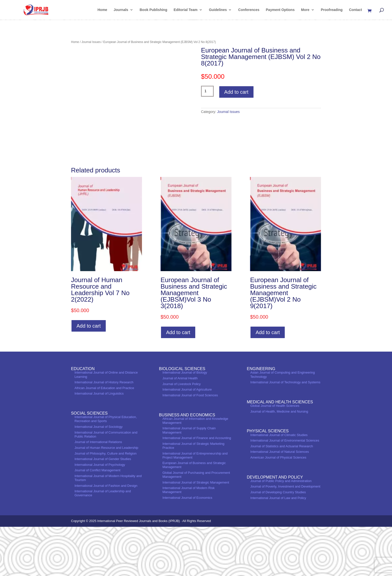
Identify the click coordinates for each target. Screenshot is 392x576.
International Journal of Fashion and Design (106, 535)
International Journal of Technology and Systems (285, 431)
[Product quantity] (207, 91)
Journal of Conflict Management (97, 519)
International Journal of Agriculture (187, 439)
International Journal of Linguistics (99, 443)
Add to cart (236, 92)
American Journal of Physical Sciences (278, 507)
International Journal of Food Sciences (190, 444)
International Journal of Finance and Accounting (197, 487)
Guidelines (218, 10)
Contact (355, 10)
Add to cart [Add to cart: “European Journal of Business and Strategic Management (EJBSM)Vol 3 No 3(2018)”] (178, 382)
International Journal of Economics (187, 547)
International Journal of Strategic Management (196, 531)
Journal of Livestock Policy (182, 433)
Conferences (249, 10)
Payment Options (280, 10)
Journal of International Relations (98, 491)
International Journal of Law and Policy (278, 547)
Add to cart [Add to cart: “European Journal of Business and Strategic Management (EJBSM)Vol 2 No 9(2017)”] (268, 382)
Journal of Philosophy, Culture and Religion (105, 502)
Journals (121, 10)
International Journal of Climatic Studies (279, 484)
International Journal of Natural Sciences (279, 501)
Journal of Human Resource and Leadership (106, 497)
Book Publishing (153, 10)
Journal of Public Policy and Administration (281, 530)
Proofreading (332, 10)
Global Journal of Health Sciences (275, 455)
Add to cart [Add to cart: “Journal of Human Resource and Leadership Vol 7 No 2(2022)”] (89, 375)
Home (102, 10)
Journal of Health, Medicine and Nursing (279, 460)
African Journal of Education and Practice (104, 437)
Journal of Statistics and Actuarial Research (282, 495)
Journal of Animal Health (180, 427)
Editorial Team (186, 10)
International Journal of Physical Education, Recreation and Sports (106, 468)
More (305, 10)
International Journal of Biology (185, 422)
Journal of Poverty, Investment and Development (285, 536)
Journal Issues (91, 42)
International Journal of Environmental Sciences (285, 490)
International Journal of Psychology (100, 514)
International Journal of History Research (104, 431)
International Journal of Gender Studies (103, 508)
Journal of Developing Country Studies (278, 541)
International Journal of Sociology (98, 476)
